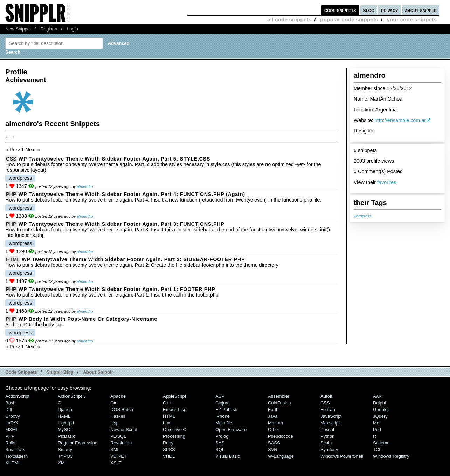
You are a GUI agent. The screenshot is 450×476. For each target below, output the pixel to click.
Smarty (65, 450)
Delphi (379, 403)
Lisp (115, 423)
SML (115, 450)
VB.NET (119, 456)
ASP (220, 396)
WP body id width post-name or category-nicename (88, 319)
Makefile (224, 423)
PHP (11, 194)
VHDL (169, 456)
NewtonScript (124, 430)
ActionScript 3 (72, 396)
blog (369, 10)
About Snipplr (98, 372)
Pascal (327, 430)
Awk (377, 396)
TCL (377, 450)
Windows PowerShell (342, 456)
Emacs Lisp (175, 410)
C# (113, 403)
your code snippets (412, 19)
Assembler (279, 396)
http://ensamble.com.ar (400, 120)
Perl (377, 430)
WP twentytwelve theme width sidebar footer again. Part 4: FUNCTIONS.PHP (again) (132, 194)
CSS (11, 159)
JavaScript (331, 416)
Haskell (118, 416)
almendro (85, 186)
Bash (11, 403)
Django (65, 410)
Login (72, 29)
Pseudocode (281, 436)
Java (273, 416)
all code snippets (289, 19)
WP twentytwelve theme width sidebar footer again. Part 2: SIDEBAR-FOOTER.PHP (133, 259)
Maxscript (330, 423)
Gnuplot (381, 410)
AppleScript (174, 396)
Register (49, 29)
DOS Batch (122, 410)
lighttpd (66, 423)
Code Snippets (21, 372)
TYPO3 (65, 456)
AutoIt (326, 396)
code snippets (340, 10)
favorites (387, 182)
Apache (118, 396)
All (8, 137)
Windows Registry (391, 456)
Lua (167, 423)
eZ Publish (226, 410)
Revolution (121, 443)
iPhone (223, 416)
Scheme (381, 443)
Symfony (329, 450)
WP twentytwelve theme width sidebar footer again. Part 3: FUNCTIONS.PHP (122, 224)
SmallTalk (15, 450)
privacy (389, 10)
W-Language (281, 456)
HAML (64, 416)
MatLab (275, 423)
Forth (273, 410)
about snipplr (421, 10)
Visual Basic (228, 456)
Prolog (222, 436)
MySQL (65, 430)
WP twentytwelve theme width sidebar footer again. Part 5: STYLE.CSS (115, 159)
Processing (174, 436)
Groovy (13, 416)
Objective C (175, 430)
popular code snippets (349, 19)
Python (327, 436)
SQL (220, 450)
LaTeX (12, 423)
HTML (13, 259)
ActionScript (17, 396)
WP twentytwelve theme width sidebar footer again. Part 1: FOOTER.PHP (117, 289)
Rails (10, 443)
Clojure (223, 403)
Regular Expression (78, 443)
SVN (273, 450)
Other (274, 430)
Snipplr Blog (60, 372)
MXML (12, 430)
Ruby (168, 443)
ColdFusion (279, 403)
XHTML (13, 463)
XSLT (116, 463)
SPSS (169, 450)
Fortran (328, 410)
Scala (326, 443)
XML (63, 463)
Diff (9, 410)
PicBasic (67, 436)
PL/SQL (118, 436)
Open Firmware (231, 430)
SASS (274, 443)
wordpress (362, 216)
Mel (377, 423)
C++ (167, 403)
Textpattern (16, 456)
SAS (220, 443)
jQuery (380, 416)
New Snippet (18, 29)
